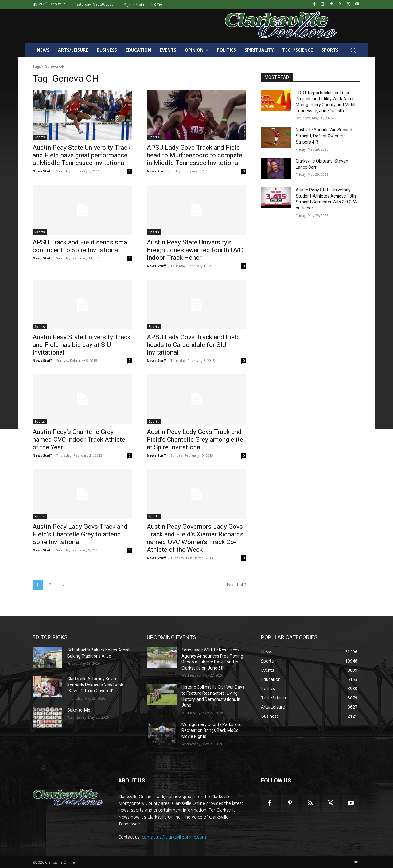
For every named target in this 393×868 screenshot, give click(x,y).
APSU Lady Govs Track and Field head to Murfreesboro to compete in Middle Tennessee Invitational (195, 155)
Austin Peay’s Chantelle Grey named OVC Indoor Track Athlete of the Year (79, 440)
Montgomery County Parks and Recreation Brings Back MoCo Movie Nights (212, 730)
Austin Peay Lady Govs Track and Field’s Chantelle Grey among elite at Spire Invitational (195, 440)
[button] (353, 50)
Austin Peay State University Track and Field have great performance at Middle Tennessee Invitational (82, 155)
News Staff (42, 171)
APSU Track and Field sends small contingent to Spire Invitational (82, 246)
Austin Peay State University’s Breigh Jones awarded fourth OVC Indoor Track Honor (195, 250)
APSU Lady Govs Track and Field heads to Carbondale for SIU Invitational (193, 345)
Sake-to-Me (79, 710)
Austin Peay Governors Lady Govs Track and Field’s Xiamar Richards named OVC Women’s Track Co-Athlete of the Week (195, 538)
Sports (40, 137)
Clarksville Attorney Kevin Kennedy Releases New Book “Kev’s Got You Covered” (95, 685)
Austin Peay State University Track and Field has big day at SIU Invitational (82, 345)
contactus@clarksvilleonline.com (174, 837)
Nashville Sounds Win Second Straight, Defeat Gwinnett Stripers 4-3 (324, 136)
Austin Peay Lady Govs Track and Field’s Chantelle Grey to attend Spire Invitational (80, 534)
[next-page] (63, 585)
